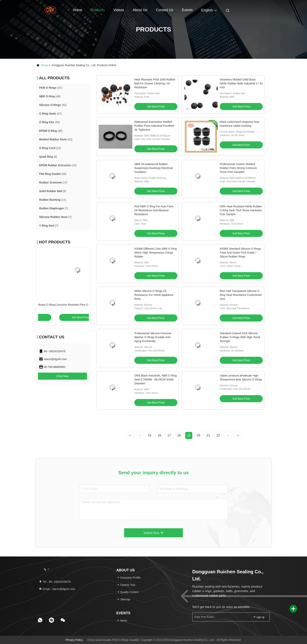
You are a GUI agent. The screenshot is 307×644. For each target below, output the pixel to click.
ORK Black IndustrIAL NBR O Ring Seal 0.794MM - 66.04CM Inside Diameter (156, 379)
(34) (49, 122)
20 (199, 435)
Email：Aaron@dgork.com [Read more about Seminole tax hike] (57, 589)
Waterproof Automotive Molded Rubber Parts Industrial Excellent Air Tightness (154, 126)
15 (150, 435)
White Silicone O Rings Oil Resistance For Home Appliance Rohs (154, 295)
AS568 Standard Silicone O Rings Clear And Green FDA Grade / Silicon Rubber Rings (240, 253)
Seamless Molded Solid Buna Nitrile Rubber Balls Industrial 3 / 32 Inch (241, 83)
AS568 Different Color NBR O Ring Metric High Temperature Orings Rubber (156, 253)
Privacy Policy (74, 640)
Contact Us (165, 10)
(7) (54, 208)
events (187, 10)
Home (78, 10)
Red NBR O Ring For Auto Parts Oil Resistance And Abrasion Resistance (154, 210)
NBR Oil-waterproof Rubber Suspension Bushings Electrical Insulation (153, 168)
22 (218, 435)
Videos (119, 10)
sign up (258, 617)
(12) (50, 148)
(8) (48, 157)
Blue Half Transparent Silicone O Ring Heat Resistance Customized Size (241, 295)
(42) (56, 139)
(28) (53, 174)
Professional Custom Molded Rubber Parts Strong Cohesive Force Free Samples (238, 168)
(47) (51, 88)
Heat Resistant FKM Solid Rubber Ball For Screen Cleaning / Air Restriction (155, 83)
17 (169, 435)
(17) (53, 182)
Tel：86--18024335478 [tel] (55, 582)
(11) (53, 200)
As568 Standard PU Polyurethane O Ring (63, 305)
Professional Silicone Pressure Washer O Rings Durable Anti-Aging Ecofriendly (153, 337)
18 (179, 435)
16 (159, 435)
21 (208, 435)
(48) (50, 96)
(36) (51, 131)
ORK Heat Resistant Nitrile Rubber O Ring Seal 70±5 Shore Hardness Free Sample (241, 210)
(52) (53, 105)
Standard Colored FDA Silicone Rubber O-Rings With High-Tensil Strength (240, 337)
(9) (53, 191)
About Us (140, 10)
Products (98, 10)
